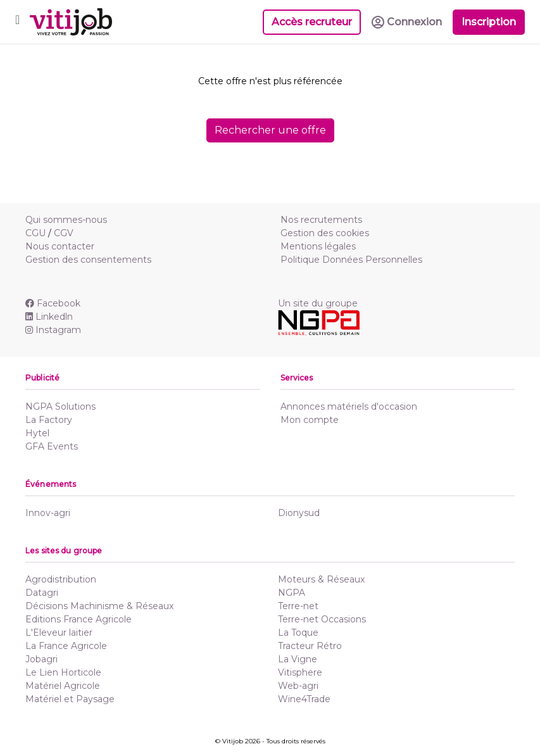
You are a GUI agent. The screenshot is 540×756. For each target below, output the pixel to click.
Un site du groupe (318, 303)
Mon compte (310, 420)
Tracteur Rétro (310, 646)
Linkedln (49, 317)
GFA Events (52, 446)
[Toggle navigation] (17, 22)
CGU (35, 233)
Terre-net (298, 606)
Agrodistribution (61, 579)
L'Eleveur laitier (59, 633)
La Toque (298, 633)
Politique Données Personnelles (351, 260)
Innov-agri (48, 513)
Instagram (53, 330)
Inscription (489, 22)
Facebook (53, 303)
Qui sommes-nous (66, 220)
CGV (64, 233)
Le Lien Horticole (63, 672)
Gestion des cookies (325, 233)
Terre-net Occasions (322, 619)
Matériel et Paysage (70, 699)
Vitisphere (300, 672)
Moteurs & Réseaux (321, 579)
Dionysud (299, 513)
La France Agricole (66, 646)
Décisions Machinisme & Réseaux (99, 606)
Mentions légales (318, 246)
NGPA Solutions (60, 406)
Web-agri (298, 686)
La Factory (49, 420)
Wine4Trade (304, 699)
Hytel (37, 433)
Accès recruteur (312, 22)
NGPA (292, 593)
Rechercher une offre (270, 130)
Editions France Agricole (78, 619)
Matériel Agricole (63, 686)
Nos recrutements (321, 220)
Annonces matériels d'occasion (349, 406)
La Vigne (298, 659)
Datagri (42, 593)
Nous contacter (60, 246)
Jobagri (41, 659)
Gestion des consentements (88, 260)
